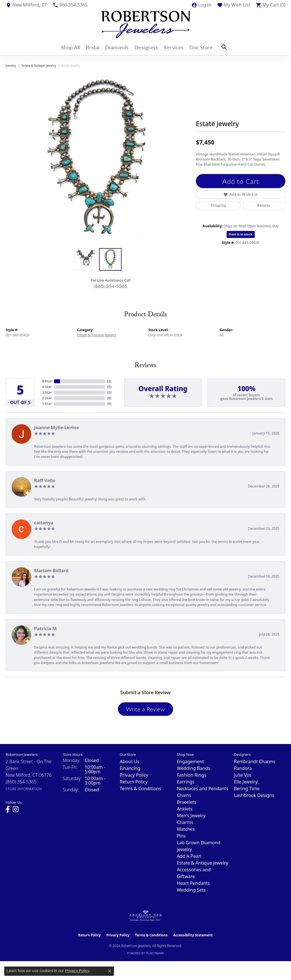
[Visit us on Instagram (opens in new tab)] (16, 809)
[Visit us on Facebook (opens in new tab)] (8, 809)
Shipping (218, 205)
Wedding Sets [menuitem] (191, 890)
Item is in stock (241, 234)
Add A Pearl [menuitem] (189, 856)
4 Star (47, 387)
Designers (148, 47)
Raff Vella (45, 480)
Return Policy (134, 782)
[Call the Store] (21, 782)
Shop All (67, 47)
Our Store (206, 47)
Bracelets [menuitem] (186, 802)
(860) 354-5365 (110, 286)
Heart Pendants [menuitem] (193, 883)
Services (177, 47)
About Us (130, 761)
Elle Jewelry (246, 782)
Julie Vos (243, 775)
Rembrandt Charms (255, 761)
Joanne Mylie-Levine (57, 427)
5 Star (47, 381)
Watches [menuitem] (186, 829)
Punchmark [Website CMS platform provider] (155, 953)
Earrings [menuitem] (186, 782)
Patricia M (45, 629)
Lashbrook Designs (254, 795)
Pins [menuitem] (181, 836)
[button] (201, 5)
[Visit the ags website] (146, 916)
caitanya (44, 523)
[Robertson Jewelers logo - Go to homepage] (145, 24)
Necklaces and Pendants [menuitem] (202, 789)
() (109, 381)
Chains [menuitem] (184, 795)
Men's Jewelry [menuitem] (191, 816)
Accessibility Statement (193, 935)
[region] (98, 161)
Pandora (243, 768)
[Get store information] (24, 789)
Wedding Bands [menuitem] (193, 768)
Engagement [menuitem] (190, 761)
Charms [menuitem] (185, 822)
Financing (130, 768)
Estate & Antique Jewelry (39, 66)
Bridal (91, 47)
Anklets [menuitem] (184, 809)
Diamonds (117, 47)
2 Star (47, 398)
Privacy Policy (134, 775)
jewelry (11, 66)
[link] (26, 5)
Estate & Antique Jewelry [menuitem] (202, 863)
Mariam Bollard (51, 571)
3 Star (47, 392)
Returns (264, 205)
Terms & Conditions (141, 789)
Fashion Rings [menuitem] (191, 775)
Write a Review (145, 709)
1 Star (47, 404)
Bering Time (247, 789)
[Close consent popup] (109, 971)
